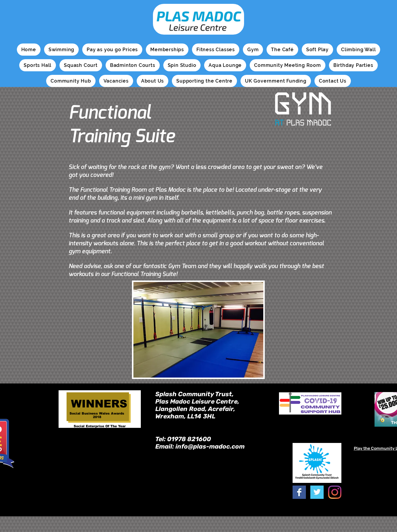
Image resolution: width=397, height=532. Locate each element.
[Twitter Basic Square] (317, 492)
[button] (61, 50)
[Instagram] (335, 492)
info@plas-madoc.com (210, 446)
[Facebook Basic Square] (299, 492)
